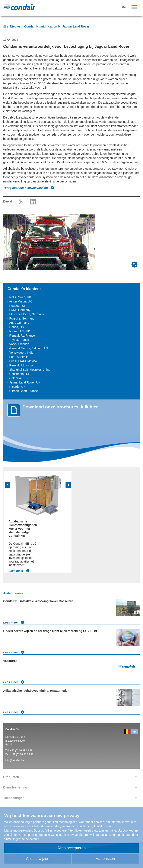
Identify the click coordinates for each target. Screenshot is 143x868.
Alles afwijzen (38, 859)
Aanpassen (105, 859)
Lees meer (19, 571)
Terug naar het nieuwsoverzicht (29, 188)
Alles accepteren (71, 848)
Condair (19, 7)
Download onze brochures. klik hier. (61, 407)
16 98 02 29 (26, 751)
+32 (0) (15, 751)
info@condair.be (15, 760)
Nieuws (15, 26)
